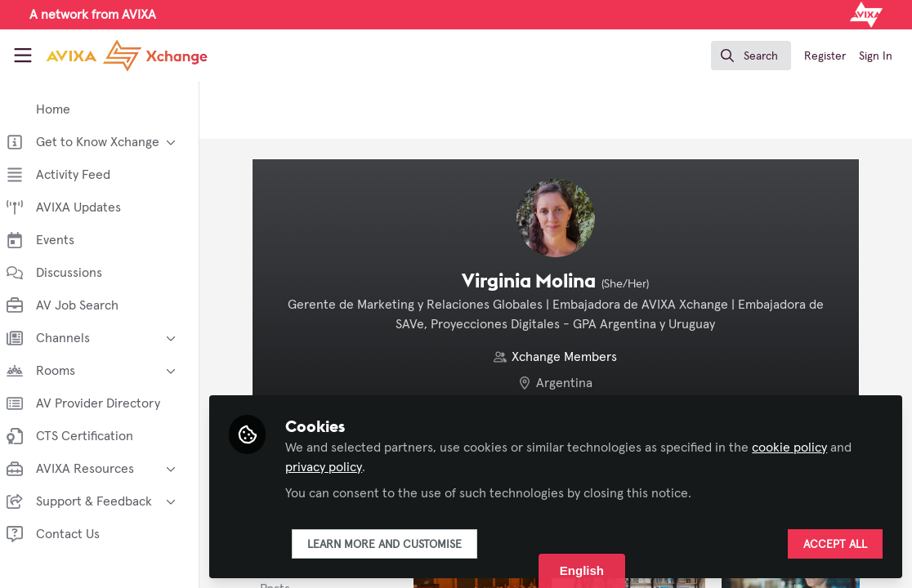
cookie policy (799, 448)
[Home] (127, 56)
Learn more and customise (394, 545)
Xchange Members (570, 357)
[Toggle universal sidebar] (23, 56)
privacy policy (333, 467)
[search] (751, 56)
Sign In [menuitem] (876, 56)
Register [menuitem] (825, 56)
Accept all (835, 545)
